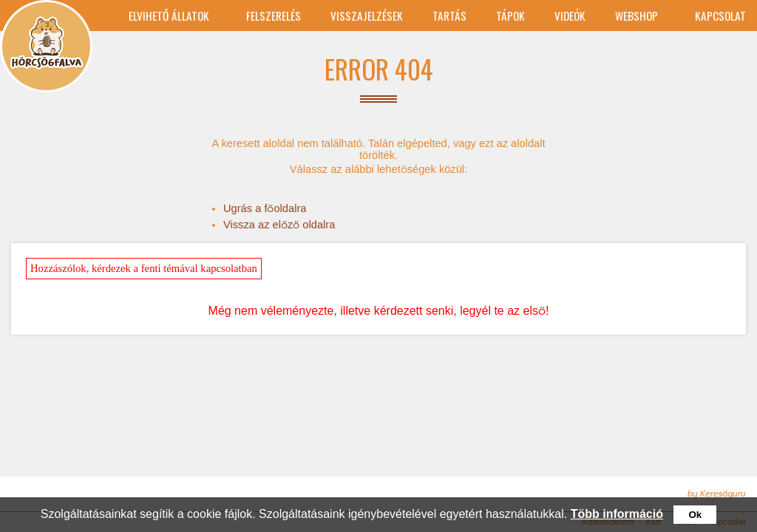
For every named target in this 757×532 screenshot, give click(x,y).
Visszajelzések (367, 16)
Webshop (637, 16)
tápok (510, 16)
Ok (695, 515)
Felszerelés (274, 16)
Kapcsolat (720, 16)
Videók (570, 16)
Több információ (617, 514)
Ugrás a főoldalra (265, 208)
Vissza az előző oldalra (279, 225)
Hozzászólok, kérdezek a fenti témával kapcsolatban (144, 268)
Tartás (449, 16)
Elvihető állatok (169, 16)
